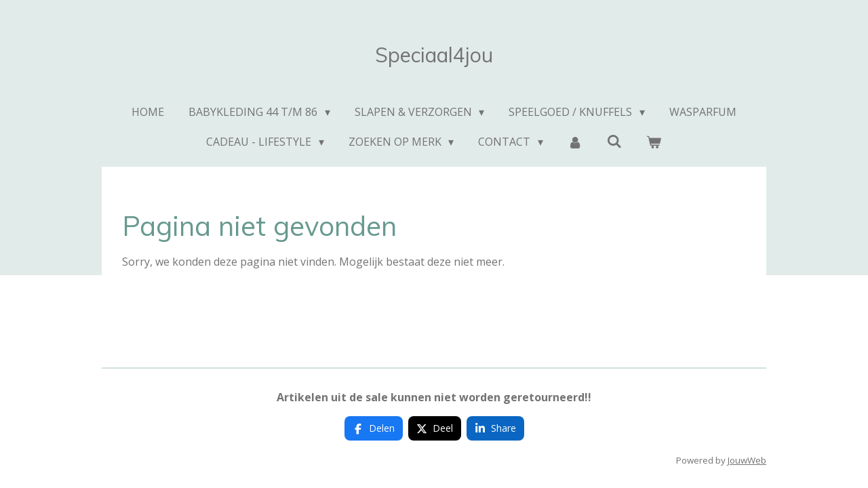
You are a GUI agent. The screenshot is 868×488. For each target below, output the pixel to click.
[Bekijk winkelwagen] (654, 142)
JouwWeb (747, 460)
